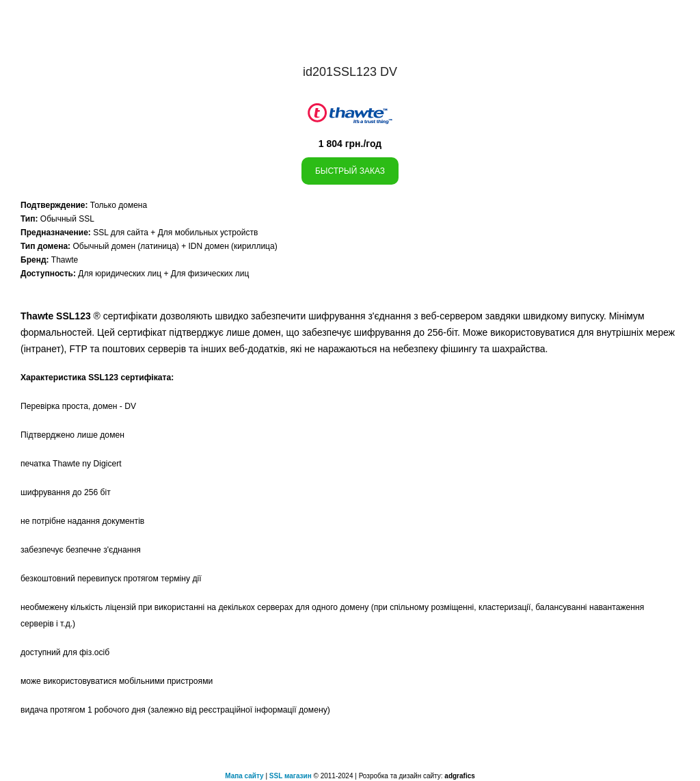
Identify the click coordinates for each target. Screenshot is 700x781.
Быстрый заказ (350, 171)
